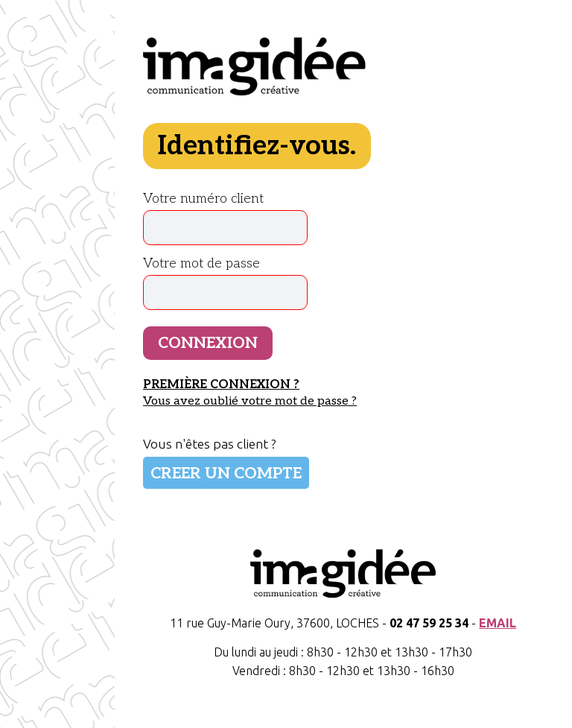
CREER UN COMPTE (226, 474)
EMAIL (498, 623)
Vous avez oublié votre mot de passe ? (250, 401)
